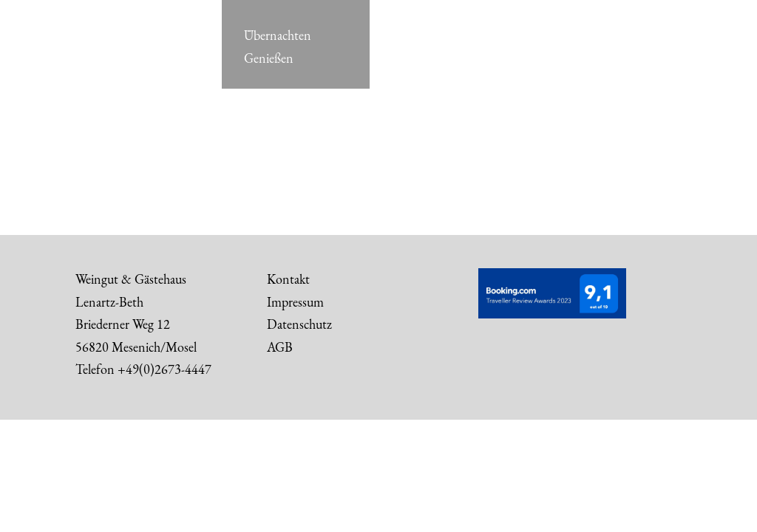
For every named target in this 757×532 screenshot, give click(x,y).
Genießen (269, 58)
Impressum (295, 302)
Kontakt (288, 279)
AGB (280, 347)
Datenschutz (299, 324)
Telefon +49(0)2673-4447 (143, 369)
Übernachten (278, 35)
